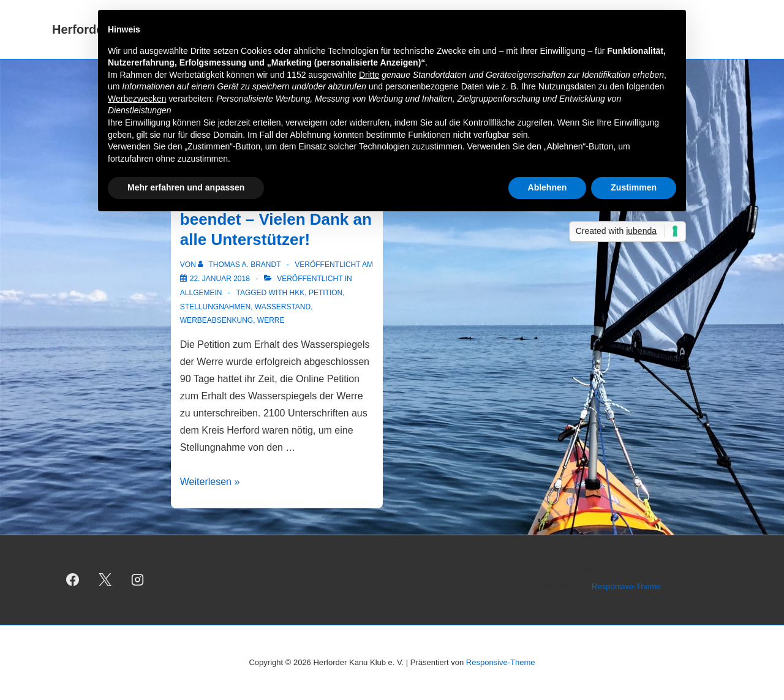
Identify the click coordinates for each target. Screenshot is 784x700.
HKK (297, 293)
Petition (326, 293)
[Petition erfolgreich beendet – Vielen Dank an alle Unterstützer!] (220, 279)
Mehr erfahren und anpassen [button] (186, 187)
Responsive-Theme (626, 586)
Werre (271, 320)
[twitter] (105, 580)
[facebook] (73, 580)
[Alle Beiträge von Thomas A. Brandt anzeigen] (240, 265)
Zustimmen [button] (634, 187)
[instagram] (138, 580)
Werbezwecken (137, 99)
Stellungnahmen (215, 307)
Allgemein (201, 293)
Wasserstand (283, 307)
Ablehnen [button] (548, 187)
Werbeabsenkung (217, 320)
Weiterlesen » (210, 482)
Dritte (369, 75)
